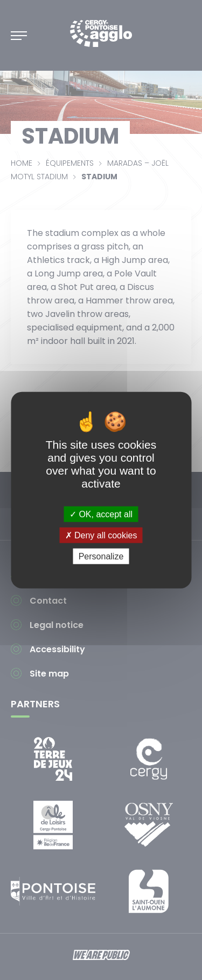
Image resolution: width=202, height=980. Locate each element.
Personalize (101, 556)
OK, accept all (101, 514)
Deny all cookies (101, 535)
